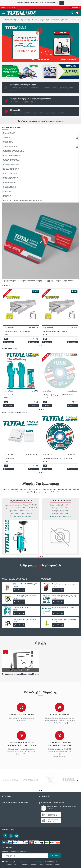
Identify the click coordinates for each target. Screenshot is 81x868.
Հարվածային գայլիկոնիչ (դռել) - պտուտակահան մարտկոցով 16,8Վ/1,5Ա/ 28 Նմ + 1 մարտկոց (65, 596)
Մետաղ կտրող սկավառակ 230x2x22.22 (17, 395)
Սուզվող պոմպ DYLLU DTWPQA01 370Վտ (65, 619)
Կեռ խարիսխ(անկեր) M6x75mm (63, 607)
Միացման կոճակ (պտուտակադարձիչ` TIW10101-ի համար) (65, 584)
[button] (38, 346)
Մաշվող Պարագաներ (20, 501)
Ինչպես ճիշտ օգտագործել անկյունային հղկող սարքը (21, 674)
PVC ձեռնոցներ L (48, 395)
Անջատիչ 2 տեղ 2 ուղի (11, 458)
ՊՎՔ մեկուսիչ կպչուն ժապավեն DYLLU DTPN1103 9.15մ (26, 619)
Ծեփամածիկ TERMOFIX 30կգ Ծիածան (26, 584)
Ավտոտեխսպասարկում (59, 501)
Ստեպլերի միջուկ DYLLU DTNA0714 (17, 331)
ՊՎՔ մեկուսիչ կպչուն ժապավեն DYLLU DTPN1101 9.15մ (26, 596)
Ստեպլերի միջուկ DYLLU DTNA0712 (56, 331)
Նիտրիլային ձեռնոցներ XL (22, 607)
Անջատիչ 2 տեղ (47, 458)
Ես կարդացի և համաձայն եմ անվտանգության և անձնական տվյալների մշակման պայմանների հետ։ (32, 863)
